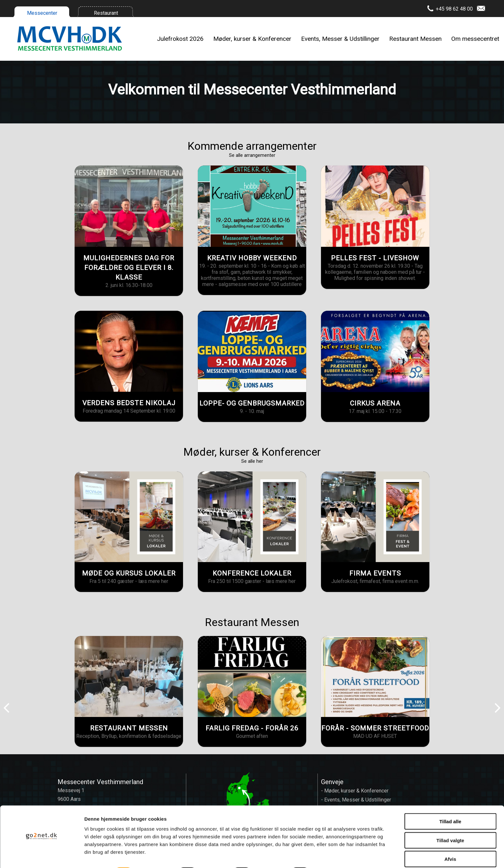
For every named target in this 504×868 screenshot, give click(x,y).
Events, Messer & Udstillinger (340, 39)
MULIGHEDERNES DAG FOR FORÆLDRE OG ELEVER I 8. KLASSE (129, 268)
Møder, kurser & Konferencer (252, 39)
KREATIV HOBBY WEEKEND (252, 258)
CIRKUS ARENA (375, 403)
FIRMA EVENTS (375, 573)
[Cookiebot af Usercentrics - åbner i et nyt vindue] (42, 855)
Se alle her (252, 461)
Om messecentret (475, 39)
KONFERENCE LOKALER (252, 573)
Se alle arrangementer (252, 155)
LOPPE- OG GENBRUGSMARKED (252, 403)
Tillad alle (450, 804)
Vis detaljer (334, 855)
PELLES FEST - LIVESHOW (375, 258)
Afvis (450, 841)
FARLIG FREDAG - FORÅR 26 (252, 728)
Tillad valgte (450, 823)
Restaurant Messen (415, 39)
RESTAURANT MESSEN (129, 728)
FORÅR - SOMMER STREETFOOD (375, 728)
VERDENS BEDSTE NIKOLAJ (129, 403)
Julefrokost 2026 (180, 39)
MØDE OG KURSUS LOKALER (129, 573)
